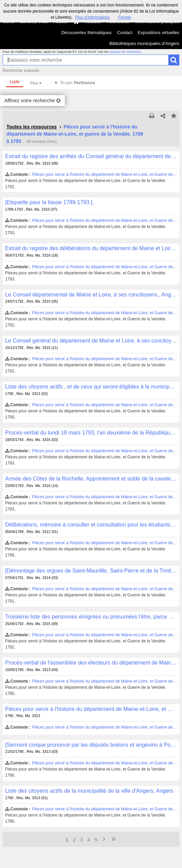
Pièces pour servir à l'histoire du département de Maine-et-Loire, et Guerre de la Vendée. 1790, (91, 709)
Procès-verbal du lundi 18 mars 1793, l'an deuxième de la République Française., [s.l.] (91, 433)
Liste (15, 82)
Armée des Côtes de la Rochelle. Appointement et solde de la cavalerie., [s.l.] (91, 479)
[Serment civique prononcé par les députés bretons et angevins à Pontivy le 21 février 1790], (91, 745)
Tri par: (78, 83)
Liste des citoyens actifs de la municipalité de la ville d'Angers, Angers (89, 791)
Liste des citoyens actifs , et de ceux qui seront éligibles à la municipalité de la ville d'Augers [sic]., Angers (91, 387)
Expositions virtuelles (159, 33)
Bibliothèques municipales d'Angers (144, 43)
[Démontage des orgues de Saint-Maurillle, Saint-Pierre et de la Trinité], (91, 571)
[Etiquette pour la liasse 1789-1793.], (50, 202)
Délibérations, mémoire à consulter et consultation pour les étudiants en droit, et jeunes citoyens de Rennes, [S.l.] (91, 525)
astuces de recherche (125, 52)
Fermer (125, 17)
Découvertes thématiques (86, 33)
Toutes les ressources (32, 127)
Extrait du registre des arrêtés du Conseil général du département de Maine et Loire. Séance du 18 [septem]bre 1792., (91, 156)
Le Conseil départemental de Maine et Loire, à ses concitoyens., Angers (91, 295)
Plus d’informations (92, 17)
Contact (125, 33)
